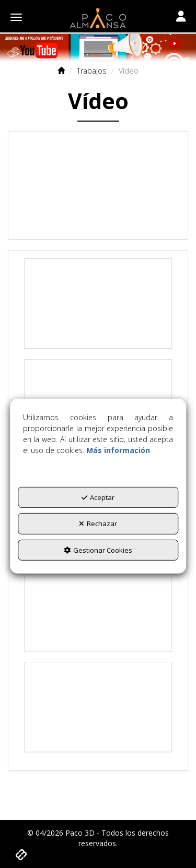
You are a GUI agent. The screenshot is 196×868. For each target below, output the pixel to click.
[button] (98, 18)
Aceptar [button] (98, 497)
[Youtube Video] (98, 185)
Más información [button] (118, 450)
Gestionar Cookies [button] (98, 550)
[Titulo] (98, 48)
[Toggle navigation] (181, 17)
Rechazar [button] (98, 524)
